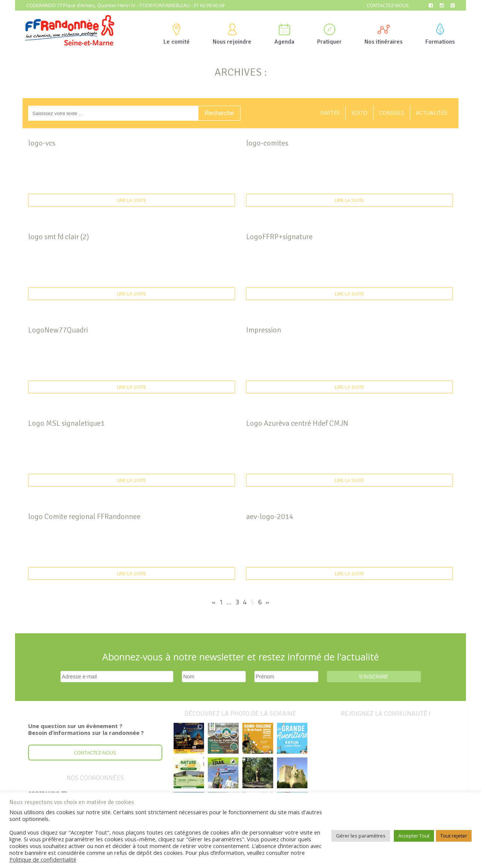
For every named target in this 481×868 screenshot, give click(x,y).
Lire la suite (132, 200)
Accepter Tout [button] (414, 836)
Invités (330, 113)
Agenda (284, 34)
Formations (440, 34)
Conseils (392, 113)
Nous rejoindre (232, 34)
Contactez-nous (388, 5)
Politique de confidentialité (43, 859)
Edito (359, 113)
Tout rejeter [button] (454, 836)
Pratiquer (329, 34)
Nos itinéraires (383, 34)
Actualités (432, 113)
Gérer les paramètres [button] (361, 836)
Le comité (177, 34)
